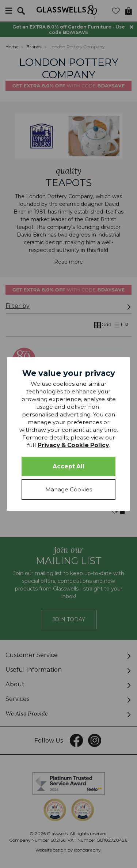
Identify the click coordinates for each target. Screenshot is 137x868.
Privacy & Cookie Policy (73, 445)
